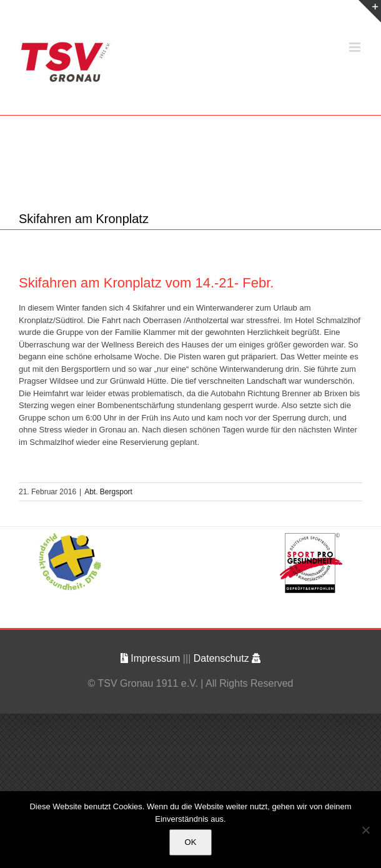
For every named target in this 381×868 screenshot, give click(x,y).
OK (191, 842)
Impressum (152, 658)
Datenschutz (227, 658)
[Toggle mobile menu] (356, 47)
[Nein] (365, 830)
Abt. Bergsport (108, 492)
